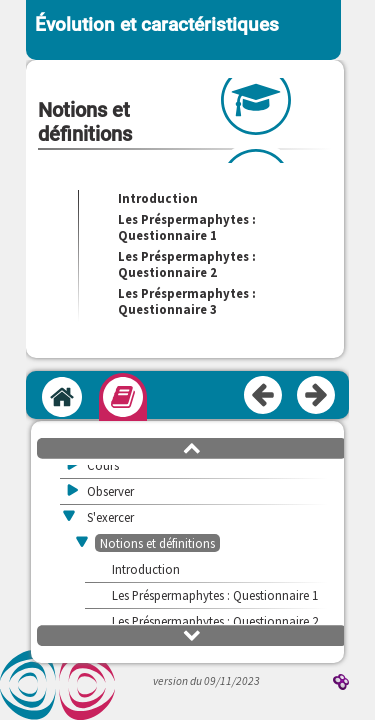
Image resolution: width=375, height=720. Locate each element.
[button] (192, 447)
